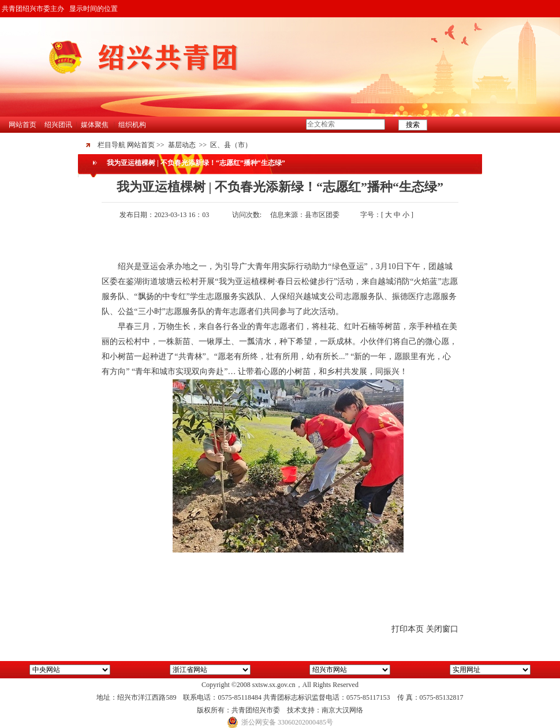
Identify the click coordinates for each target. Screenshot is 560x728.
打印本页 (408, 629)
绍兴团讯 (58, 125)
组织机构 (132, 125)
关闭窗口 (442, 629)
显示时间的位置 (94, 9)
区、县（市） (231, 145)
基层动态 (182, 145)
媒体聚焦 (95, 125)
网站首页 (23, 125)
